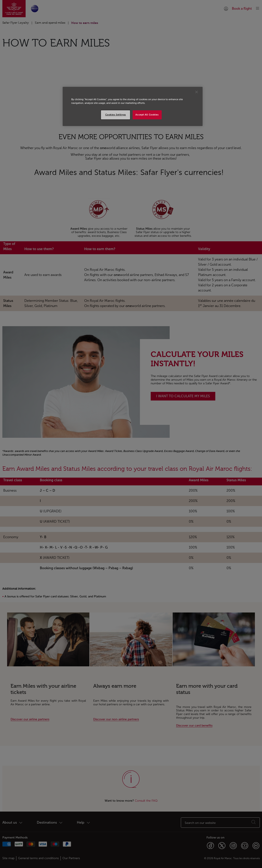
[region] (133, 106)
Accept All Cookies (147, 115)
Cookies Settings (116, 115)
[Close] (197, 92)
